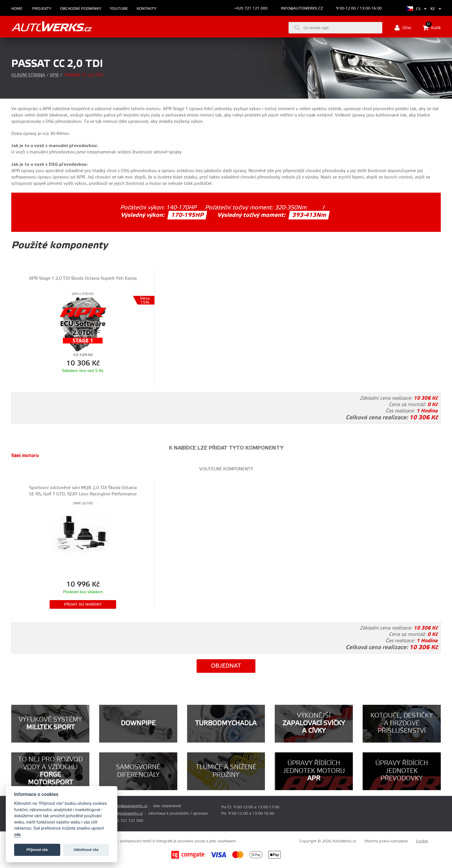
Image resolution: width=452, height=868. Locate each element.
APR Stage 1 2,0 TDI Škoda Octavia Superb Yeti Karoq (83, 278)
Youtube (119, 9)
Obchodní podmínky (81, 9)
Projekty (42, 9)
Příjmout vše (37, 850)
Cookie (422, 841)
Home (17, 9)
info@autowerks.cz (302, 8)
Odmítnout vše (86, 850)
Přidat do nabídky (83, 604)
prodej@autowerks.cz (129, 806)
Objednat (226, 666)
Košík (432, 28)
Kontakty (146, 9)
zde (17, 835)
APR (54, 75)
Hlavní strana (28, 75)
